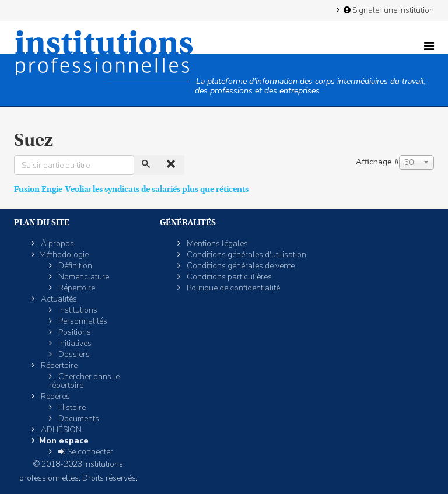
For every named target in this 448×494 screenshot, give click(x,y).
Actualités (58, 299)
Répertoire (76, 288)
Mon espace (64, 441)
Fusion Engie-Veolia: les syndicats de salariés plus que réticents (131, 189)
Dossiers (73, 354)
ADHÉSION (60, 430)
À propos (57, 244)
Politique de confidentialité (232, 288)
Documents (78, 418)
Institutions (77, 310)
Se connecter (85, 452)
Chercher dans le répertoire (84, 381)
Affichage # (377, 162)
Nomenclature (83, 277)
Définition (74, 266)
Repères (55, 396)
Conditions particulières (228, 277)
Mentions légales (216, 244)
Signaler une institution (388, 10)
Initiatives (74, 343)
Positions (74, 332)
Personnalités (82, 321)
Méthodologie (64, 255)
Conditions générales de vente (240, 266)
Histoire (71, 407)
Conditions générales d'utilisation (246, 255)
